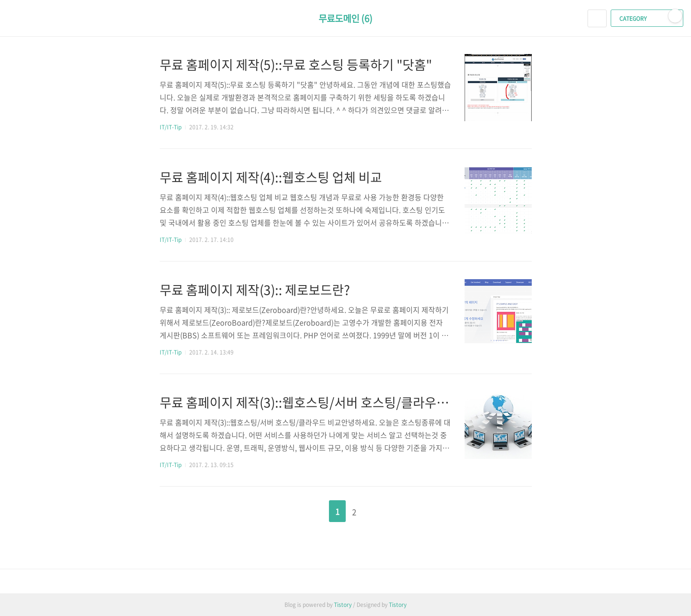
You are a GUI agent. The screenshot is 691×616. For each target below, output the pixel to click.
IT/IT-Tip (171, 127)
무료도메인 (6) (345, 18)
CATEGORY (648, 19)
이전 (314, 508)
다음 (377, 508)
